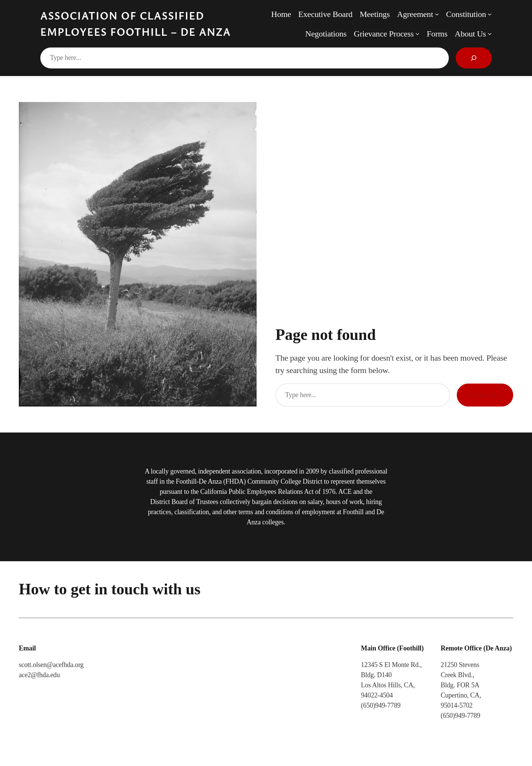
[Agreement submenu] (437, 14)
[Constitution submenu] (490, 14)
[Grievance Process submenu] (417, 34)
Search (485, 395)
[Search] (474, 58)
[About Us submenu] (490, 34)
